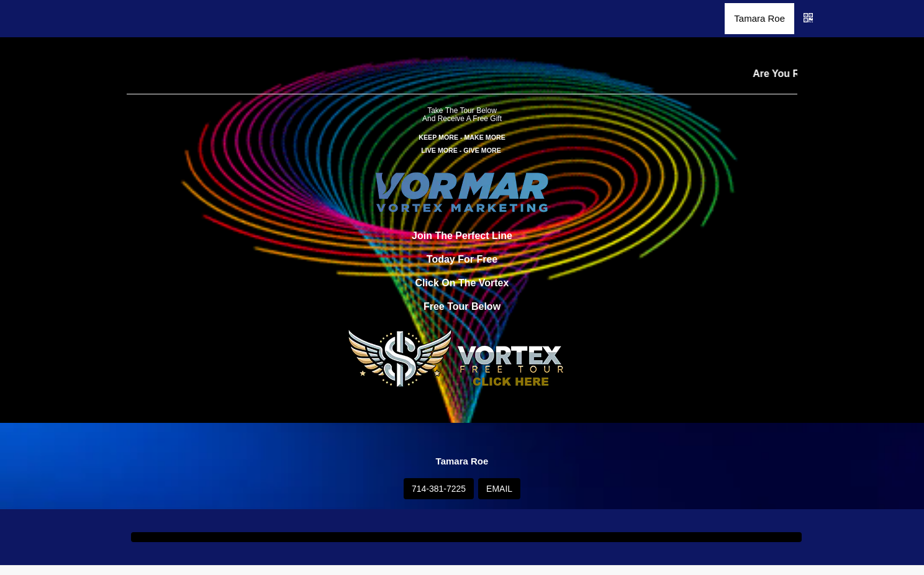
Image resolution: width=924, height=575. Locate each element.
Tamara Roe (759, 18)
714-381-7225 (439, 489)
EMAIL (499, 489)
